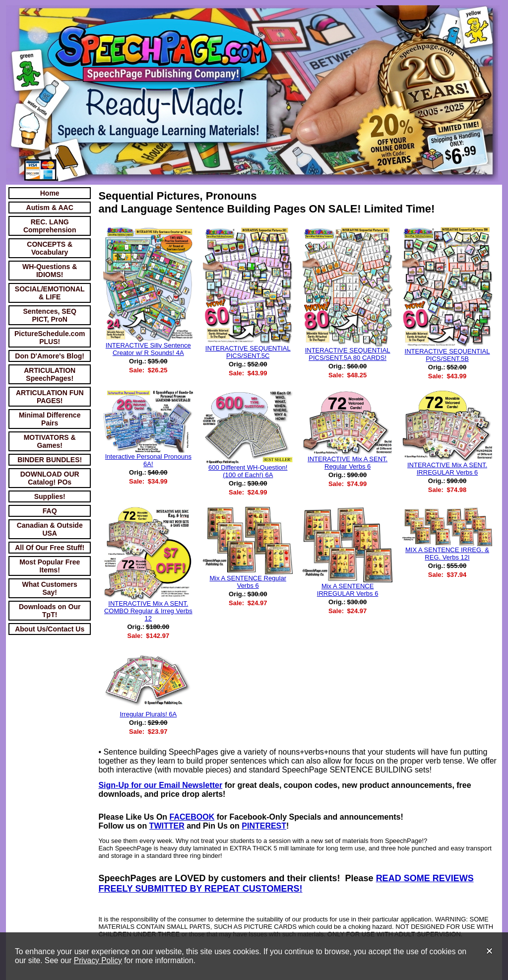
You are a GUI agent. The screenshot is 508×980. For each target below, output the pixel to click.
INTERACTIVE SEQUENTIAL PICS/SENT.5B (447, 355)
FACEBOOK (192, 817)
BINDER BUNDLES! (50, 460)
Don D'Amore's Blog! (50, 356)
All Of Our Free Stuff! (50, 548)
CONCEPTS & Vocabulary (50, 248)
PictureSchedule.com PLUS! (50, 338)
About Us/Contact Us (50, 629)
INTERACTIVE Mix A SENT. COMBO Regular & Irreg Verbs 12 (148, 611)
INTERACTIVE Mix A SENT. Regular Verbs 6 (348, 463)
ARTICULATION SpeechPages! (50, 374)
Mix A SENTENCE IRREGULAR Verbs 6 (348, 590)
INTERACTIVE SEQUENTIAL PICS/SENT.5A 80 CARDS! (348, 354)
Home (50, 193)
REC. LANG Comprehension (50, 226)
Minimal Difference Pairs (50, 419)
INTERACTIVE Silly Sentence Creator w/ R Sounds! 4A (148, 349)
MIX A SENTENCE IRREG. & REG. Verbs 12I (447, 554)
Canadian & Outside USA (50, 529)
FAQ (50, 511)
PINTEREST (264, 826)
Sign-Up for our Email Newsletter (160, 785)
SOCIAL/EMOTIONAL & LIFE (50, 293)
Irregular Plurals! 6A (148, 714)
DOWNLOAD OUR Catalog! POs (50, 478)
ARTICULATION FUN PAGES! (50, 397)
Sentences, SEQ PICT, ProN (50, 315)
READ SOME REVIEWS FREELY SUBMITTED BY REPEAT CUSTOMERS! (286, 883)
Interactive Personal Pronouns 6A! (148, 460)
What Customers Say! (50, 588)
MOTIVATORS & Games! (50, 441)
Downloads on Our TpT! (50, 611)
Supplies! (50, 496)
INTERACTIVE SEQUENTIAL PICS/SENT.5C (248, 352)
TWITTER (167, 826)
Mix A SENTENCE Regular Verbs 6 (248, 582)
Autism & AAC (50, 208)
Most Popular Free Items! (50, 566)
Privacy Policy (98, 960)
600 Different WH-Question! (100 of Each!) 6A (248, 471)
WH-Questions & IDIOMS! (50, 271)
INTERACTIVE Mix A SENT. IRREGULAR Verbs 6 (447, 469)
